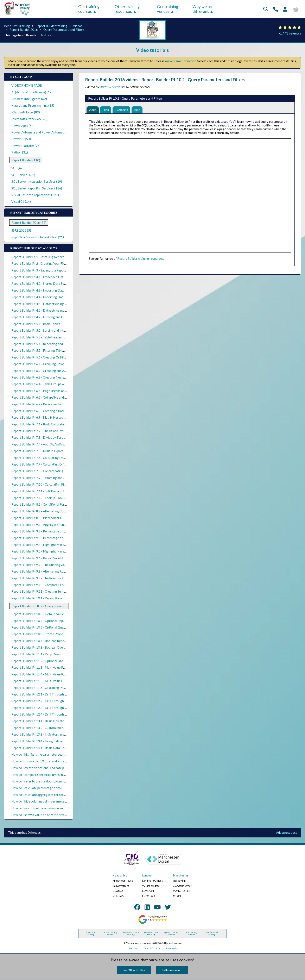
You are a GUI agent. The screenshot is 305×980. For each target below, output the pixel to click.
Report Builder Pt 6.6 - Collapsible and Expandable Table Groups (55, 397)
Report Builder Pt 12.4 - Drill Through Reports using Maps (52, 714)
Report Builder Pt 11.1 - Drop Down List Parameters (48, 654)
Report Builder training (51, 26)
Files (106, 110)
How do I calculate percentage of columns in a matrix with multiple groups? (63, 788)
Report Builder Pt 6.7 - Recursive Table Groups (43, 404)
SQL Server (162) (23, 175)
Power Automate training (131, 934)
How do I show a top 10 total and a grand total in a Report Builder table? (61, 761)
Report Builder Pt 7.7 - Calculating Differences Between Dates (55, 464)
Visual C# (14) (21, 201)
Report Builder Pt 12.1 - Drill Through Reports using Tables (52, 694)
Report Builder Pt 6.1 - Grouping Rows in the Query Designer (53, 364)
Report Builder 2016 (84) (29, 223)
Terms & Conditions (153, 948)
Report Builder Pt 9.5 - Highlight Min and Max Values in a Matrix (55, 551)
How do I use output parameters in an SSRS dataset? (47, 808)
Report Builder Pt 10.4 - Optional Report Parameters (48, 621)
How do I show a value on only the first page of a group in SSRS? (55, 815)
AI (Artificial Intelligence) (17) (32, 92)
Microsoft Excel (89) (26, 112)
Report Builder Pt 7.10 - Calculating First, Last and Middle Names (56, 484)
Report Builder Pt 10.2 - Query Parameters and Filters (49, 606)
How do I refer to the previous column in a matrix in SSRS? (51, 781)
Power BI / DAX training (151, 934)
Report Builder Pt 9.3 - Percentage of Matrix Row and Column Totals (59, 538)
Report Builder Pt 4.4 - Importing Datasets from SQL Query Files (56, 297)
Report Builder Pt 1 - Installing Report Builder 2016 (47, 257)
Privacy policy (172, 948)
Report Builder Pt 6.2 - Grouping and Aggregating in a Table (52, 371)
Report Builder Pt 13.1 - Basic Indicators (39, 721)
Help (139, 110)
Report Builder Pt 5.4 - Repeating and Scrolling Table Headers (54, 344)
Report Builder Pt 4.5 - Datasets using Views (42, 304)
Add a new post (287, 832)
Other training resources (127, 9)
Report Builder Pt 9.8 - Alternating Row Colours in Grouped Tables (57, 571)
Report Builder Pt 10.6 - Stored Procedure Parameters (49, 634)
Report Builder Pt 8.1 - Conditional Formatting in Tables (50, 504)
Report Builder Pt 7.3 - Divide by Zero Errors (42, 437)
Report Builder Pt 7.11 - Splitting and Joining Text (46, 491)
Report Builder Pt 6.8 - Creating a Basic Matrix (43, 411)
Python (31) (20, 152)
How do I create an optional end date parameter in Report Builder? (57, 768)
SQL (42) (17, 168)
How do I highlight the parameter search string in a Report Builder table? (61, 754)
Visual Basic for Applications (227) (35, 195)
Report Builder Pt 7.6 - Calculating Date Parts (43, 458)
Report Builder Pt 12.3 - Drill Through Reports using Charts (52, 708)
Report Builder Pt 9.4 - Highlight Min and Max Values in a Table (55, 545)
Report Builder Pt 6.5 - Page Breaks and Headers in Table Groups (56, 391)
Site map (133, 948)
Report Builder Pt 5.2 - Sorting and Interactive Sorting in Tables (55, 330)
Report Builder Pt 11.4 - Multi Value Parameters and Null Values (55, 674)
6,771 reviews (290, 33)
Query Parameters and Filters (64, 30)
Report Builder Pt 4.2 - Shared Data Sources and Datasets (51, 283)
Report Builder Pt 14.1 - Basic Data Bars (39, 748)
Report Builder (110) (26, 160)
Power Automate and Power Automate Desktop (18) (48, 132)
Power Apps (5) (22, 126)
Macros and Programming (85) (33, 105)
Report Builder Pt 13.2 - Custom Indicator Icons (44, 728)
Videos (78, 26)
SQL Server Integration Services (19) (37, 181)
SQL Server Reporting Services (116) (37, 188)
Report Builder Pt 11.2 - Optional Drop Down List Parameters (54, 661)
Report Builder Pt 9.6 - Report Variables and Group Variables (53, 558)
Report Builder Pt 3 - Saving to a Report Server (44, 270)
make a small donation (181, 61)
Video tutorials (152, 50)
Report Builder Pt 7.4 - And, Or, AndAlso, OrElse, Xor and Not (53, 444)
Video (93, 110)
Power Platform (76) (26, 146)
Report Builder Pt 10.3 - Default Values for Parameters (49, 614)
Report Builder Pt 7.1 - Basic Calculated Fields (43, 424)
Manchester (181, 876)
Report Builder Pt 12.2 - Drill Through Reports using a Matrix (54, 701)
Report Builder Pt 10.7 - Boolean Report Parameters (48, 641)
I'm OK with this (134, 970)
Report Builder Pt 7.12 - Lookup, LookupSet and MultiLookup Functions (60, 498)
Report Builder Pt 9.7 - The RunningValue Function (46, 565)
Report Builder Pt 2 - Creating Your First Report (44, 263)
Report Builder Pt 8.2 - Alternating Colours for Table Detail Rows (56, 511)
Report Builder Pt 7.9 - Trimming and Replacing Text (47, 478)
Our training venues (168, 9)
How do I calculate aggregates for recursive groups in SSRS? (53, 795)
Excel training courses (111, 934)
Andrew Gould (110, 87)
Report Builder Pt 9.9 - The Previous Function (43, 578)
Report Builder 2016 (24, 30)
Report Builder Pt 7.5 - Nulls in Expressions (41, 451)
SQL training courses (191, 934)
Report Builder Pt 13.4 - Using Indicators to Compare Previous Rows (59, 741)
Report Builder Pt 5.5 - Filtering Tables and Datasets (47, 350)
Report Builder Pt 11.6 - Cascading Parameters (44, 688)
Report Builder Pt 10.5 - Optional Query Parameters (47, 627)
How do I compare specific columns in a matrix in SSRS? (49, 775)
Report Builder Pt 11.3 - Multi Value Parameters (45, 667)
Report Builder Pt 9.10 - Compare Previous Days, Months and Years (58, 585)
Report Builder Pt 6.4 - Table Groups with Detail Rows (49, 384)
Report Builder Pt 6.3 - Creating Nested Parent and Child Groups (56, 377)
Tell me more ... (172, 970)
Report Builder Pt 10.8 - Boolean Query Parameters (47, 647)
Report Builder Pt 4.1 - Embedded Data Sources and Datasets (53, 277)
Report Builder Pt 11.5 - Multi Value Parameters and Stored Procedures (61, 681)
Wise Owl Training (17, 26)
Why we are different (203, 9)
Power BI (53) (21, 139)
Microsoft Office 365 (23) (29, 119)
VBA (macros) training (212, 934)
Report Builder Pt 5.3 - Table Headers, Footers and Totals (51, 337)
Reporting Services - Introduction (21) (38, 237)
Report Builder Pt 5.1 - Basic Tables (36, 324)
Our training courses (89, 9)
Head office (120, 876)
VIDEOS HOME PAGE (27, 85)
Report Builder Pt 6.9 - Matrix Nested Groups (43, 417)
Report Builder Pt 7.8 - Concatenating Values (42, 471)
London (147, 876)
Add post (47, 35)
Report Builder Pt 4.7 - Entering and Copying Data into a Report (55, 317)
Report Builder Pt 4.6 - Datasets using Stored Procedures (51, 310)
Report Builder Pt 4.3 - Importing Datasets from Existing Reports (57, 290)
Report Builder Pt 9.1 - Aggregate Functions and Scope (49, 525)
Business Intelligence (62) (29, 99)
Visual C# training (91, 934)
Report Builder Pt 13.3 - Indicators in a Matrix (43, 734)
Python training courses (171, 934)
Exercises (123, 110)
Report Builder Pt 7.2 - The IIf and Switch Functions (47, 431)
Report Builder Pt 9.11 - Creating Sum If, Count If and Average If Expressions (64, 591)
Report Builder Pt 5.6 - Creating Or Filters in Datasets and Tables (56, 357)
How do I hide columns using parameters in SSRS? (45, 801)
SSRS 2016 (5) (21, 230)
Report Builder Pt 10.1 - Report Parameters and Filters (49, 598)
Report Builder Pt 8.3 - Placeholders (36, 518)
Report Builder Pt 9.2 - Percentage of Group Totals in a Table (53, 531)
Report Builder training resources (140, 259)
